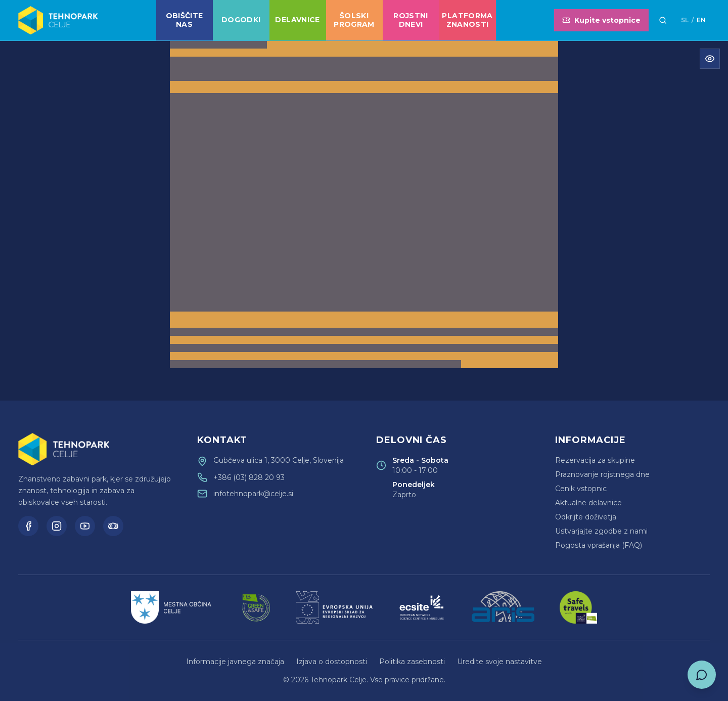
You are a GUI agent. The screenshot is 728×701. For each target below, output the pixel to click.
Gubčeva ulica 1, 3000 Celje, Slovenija (279, 460)
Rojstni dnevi (411, 20)
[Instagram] (57, 526)
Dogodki (241, 20)
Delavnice (297, 20)
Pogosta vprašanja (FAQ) (599, 545)
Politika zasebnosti (412, 662)
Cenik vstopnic (581, 489)
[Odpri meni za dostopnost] (710, 59)
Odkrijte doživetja (586, 517)
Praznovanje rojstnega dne (602, 474)
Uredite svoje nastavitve (499, 662)
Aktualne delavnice (588, 503)
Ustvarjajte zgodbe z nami (601, 531)
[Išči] (663, 20)
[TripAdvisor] (113, 526)
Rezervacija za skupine (595, 460)
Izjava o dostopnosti (332, 662)
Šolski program (354, 20)
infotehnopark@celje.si (253, 494)
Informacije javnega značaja (235, 662)
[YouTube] (85, 526)
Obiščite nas (185, 20)
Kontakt (222, 440)
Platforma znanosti (467, 20)
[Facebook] (28, 526)
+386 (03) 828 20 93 (249, 477)
